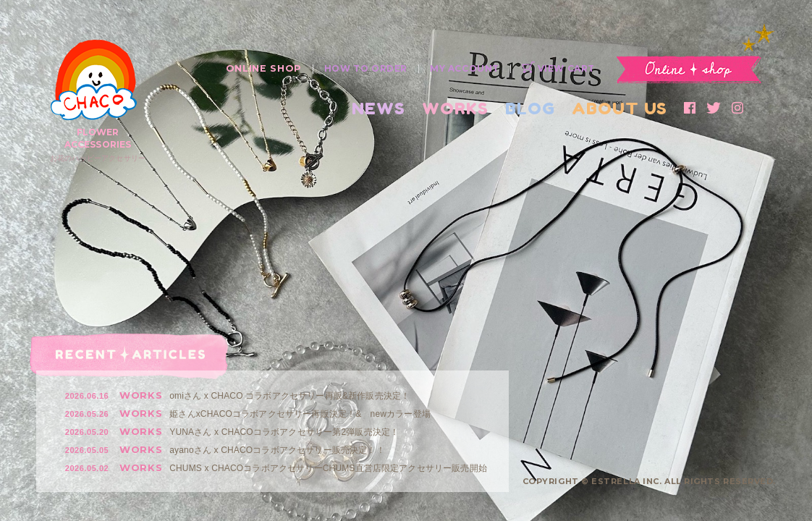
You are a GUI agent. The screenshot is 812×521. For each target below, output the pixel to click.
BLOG (530, 108)
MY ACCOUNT (465, 68)
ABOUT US (619, 108)
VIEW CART (558, 68)
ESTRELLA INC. (626, 481)
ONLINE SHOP (264, 68)
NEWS (378, 108)
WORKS (455, 108)
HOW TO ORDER (366, 68)
